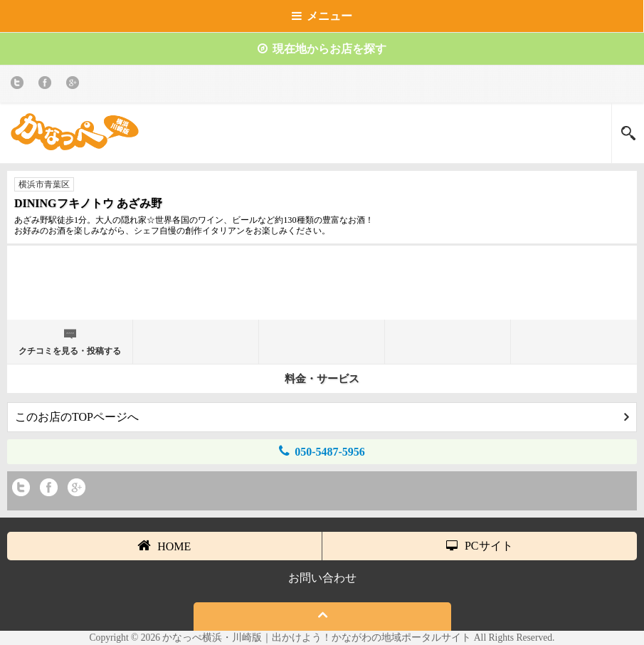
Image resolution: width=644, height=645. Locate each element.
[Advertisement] (322, 288)
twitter (20, 85)
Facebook (47, 85)
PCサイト (480, 546)
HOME (164, 545)
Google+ (75, 85)
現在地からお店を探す (322, 49)
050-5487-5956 (322, 451)
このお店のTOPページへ (322, 417)
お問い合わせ (322, 578)
